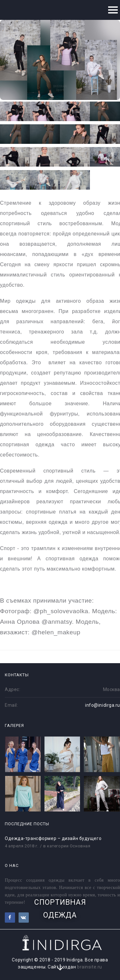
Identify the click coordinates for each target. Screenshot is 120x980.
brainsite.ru (90, 967)
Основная (80, 846)
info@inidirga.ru (103, 705)
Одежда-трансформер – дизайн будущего (53, 838)
